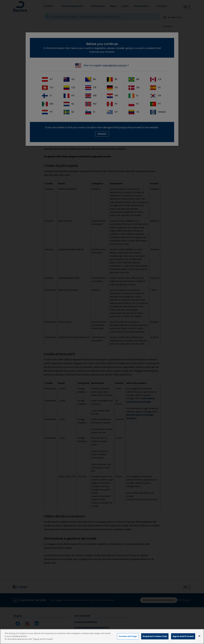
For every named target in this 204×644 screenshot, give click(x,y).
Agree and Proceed (183, 636)
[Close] (199, 636)
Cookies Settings (128, 636)
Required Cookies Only (155, 636)
